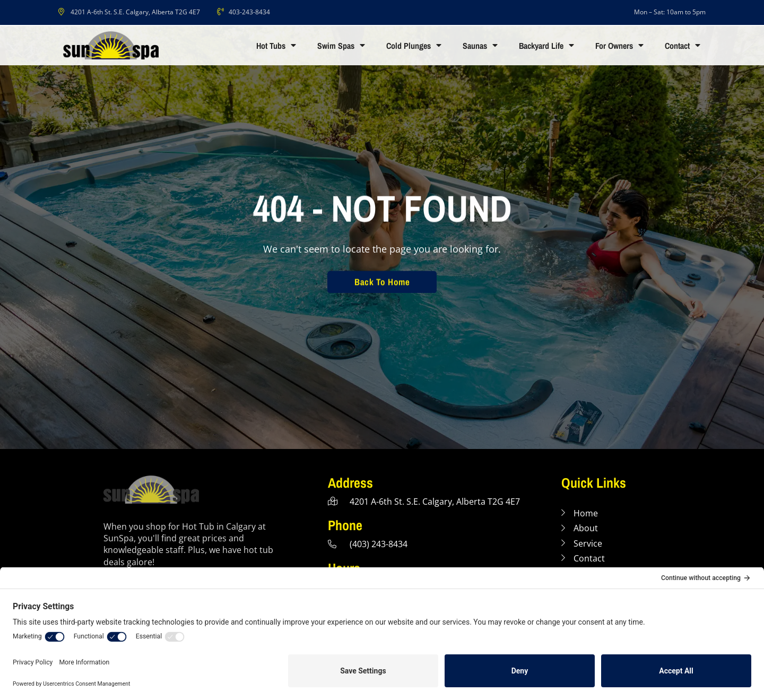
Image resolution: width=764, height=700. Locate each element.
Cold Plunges (414, 46)
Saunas (480, 46)
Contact (683, 46)
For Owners (619, 46)
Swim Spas (341, 46)
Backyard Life (546, 46)
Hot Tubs (276, 46)
